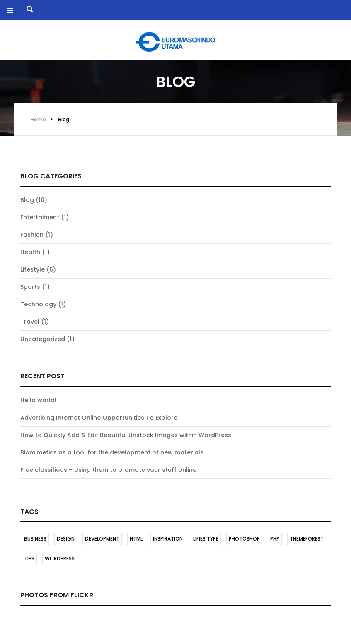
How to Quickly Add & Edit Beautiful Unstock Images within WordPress (126, 435)
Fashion (32, 235)
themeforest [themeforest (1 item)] (307, 539)
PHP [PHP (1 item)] (275, 539)
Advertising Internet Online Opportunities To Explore (99, 418)
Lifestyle (33, 269)
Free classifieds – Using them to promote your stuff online (108, 470)
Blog (64, 119)
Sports (30, 287)
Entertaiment (40, 217)
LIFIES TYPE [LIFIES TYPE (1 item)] (206, 539)
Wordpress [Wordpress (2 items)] (60, 559)
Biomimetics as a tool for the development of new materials (112, 452)
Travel (30, 322)
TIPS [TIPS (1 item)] (29, 559)
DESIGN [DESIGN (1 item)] (66, 539)
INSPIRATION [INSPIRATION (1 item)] (168, 539)
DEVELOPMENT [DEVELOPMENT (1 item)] (102, 539)
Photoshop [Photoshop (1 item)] (244, 539)
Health (30, 252)
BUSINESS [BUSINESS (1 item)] (35, 539)
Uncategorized (43, 339)
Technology (38, 304)
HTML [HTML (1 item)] (136, 539)
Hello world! (38, 400)
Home (38, 119)
